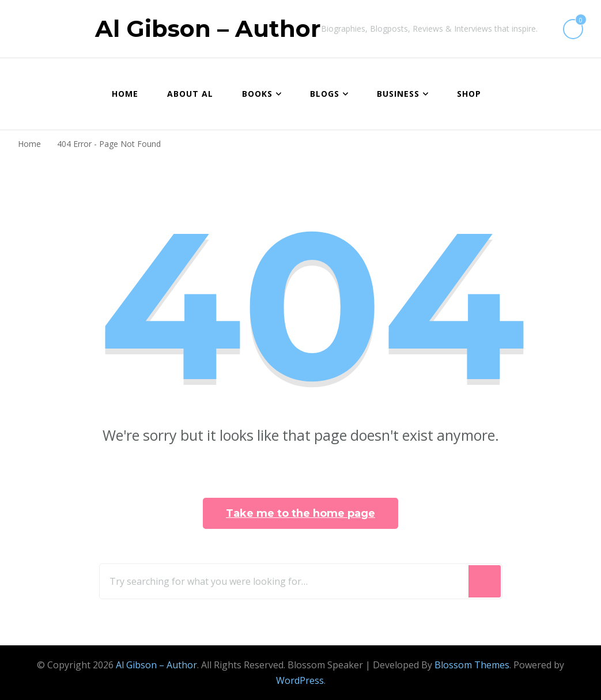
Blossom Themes (472, 665)
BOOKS (257, 94)
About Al (190, 94)
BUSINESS (398, 94)
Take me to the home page (300, 513)
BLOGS (325, 94)
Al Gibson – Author (208, 29)
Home (125, 94)
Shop (469, 94)
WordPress (300, 680)
